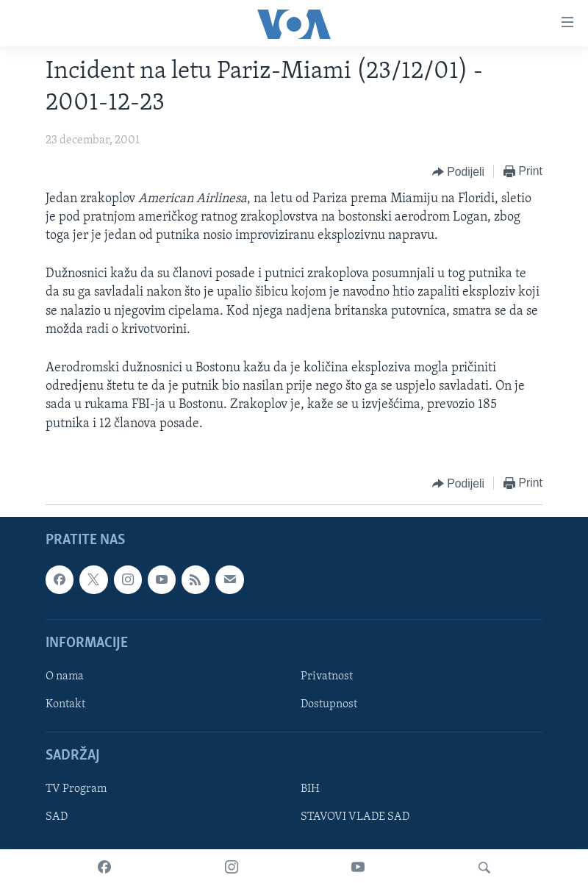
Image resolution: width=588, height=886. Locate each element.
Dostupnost (329, 704)
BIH (310, 789)
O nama (65, 676)
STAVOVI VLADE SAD (355, 817)
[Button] (458, 172)
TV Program (76, 789)
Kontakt (65, 704)
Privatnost (327, 676)
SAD (57, 817)
